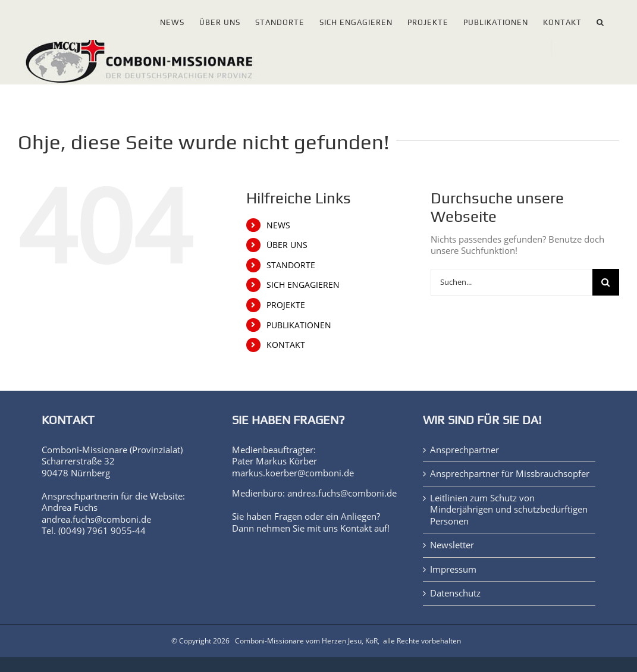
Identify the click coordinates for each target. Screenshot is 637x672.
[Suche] (606, 282)
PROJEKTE (286, 305)
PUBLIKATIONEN (299, 325)
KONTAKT (286, 345)
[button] (600, 20)
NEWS (278, 225)
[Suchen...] (512, 282)
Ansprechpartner (465, 450)
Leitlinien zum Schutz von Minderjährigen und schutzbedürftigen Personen (509, 510)
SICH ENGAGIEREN (303, 285)
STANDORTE (291, 265)
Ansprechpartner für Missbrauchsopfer (510, 474)
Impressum (453, 569)
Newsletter (452, 545)
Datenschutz (455, 593)
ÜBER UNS (287, 245)
